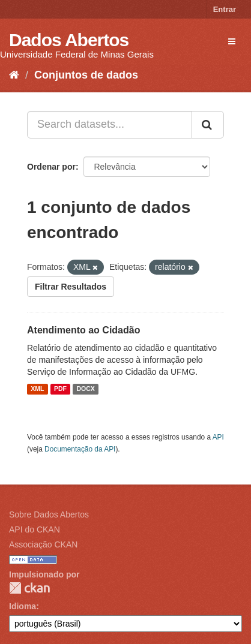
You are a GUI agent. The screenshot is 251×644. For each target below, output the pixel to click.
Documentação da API (80, 449)
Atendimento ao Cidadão (83, 330)
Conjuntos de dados (86, 75)
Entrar (225, 9)
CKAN (29, 588)
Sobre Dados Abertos (49, 514)
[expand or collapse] (232, 41)
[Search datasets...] (110, 125)
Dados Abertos (69, 40)
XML (37, 389)
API (218, 437)
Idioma (23, 606)
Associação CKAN (43, 544)
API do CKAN (35, 529)
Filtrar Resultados (71, 287)
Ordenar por (51, 167)
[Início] (14, 75)
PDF (60, 389)
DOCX (85, 389)
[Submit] (208, 125)
